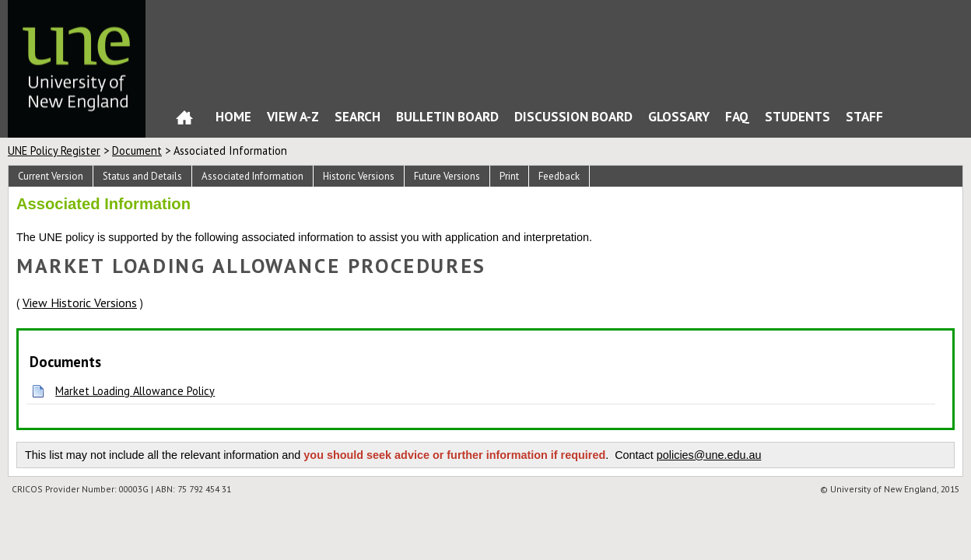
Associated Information (252, 176)
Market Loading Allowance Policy (135, 391)
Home (184, 121)
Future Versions (447, 176)
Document (137, 150)
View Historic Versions (80, 303)
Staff (864, 116)
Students (797, 116)
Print (509, 176)
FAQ (737, 116)
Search (358, 116)
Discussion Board (573, 116)
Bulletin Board (447, 116)
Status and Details (142, 176)
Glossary (679, 116)
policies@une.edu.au (709, 455)
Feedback (559, 176)
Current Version (51, 176)
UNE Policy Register (54, 150)
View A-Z (293, 116)
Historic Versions (359, 176)
